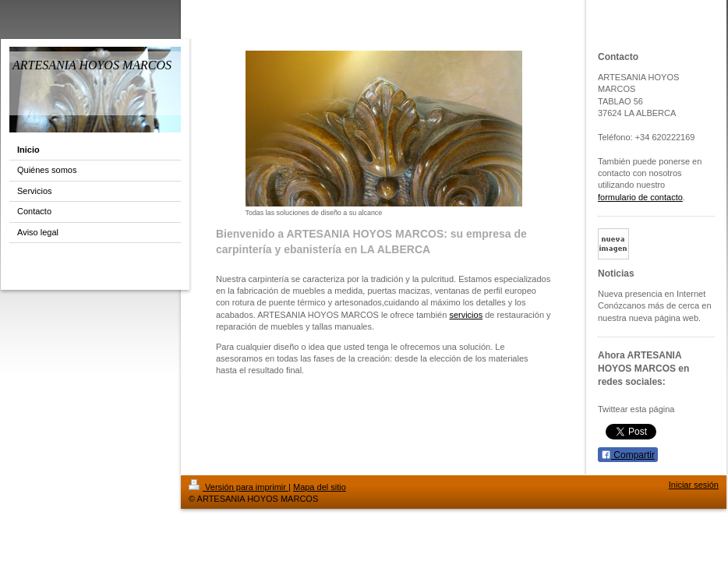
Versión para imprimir (239, 487)
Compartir (628, 455)
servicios (466, 315)
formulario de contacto (640, 197)
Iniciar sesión (694, 485)
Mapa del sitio (320, 487)
